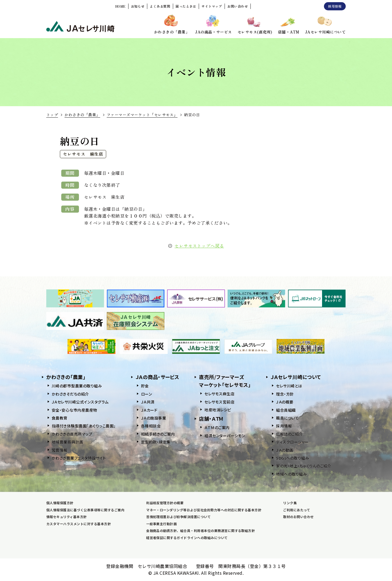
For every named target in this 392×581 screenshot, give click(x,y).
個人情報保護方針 (60, 503)
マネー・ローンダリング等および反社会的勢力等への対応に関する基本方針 (204, 510)
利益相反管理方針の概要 (165, 503)
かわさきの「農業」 (82, 115)
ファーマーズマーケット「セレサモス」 (142, 115)
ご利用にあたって (297, 510)
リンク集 (290, 503)
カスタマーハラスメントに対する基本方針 (79, 524)
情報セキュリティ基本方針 (67, 517)
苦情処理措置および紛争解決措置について (178, 517)
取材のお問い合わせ (298, 517)
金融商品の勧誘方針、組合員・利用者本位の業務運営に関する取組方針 (200, 530)
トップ (52, 115)
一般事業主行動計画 (161, 524)
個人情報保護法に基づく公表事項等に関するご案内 (85, 510)
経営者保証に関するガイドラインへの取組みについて (187, 538)
